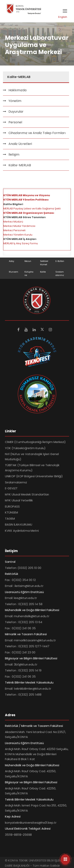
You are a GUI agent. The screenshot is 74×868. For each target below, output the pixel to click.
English (63, 17)
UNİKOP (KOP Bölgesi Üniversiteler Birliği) (34, 476)
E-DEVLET (11, 488)
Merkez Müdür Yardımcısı (19, 226)
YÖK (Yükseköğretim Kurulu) (25, 448)
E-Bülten (60, 261)
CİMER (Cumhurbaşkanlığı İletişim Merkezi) (35, 442)
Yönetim (15, 101)
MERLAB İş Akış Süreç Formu (21, 243)
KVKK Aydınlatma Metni (22, 531)
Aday (12, 261)
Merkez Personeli (14, 230)
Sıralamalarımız (16, 482)
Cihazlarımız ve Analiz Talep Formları (37, 133)
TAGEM (10, 519)
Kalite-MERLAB (20, 165)
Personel (15, 122)
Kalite (43, 272)
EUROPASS (12, 506)
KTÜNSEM (11, 512)
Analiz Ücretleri (20, 144)
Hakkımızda (17, 90)
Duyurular (16, 112)
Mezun (28, 261)
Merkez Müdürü (13, 222)
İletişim (14, 154)
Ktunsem (14, 272)
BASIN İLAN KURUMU (19, 524)
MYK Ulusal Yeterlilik (19, 500)
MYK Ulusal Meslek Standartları (27, 494)
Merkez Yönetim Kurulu (18, 235)
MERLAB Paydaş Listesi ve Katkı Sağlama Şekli (32, 209)
